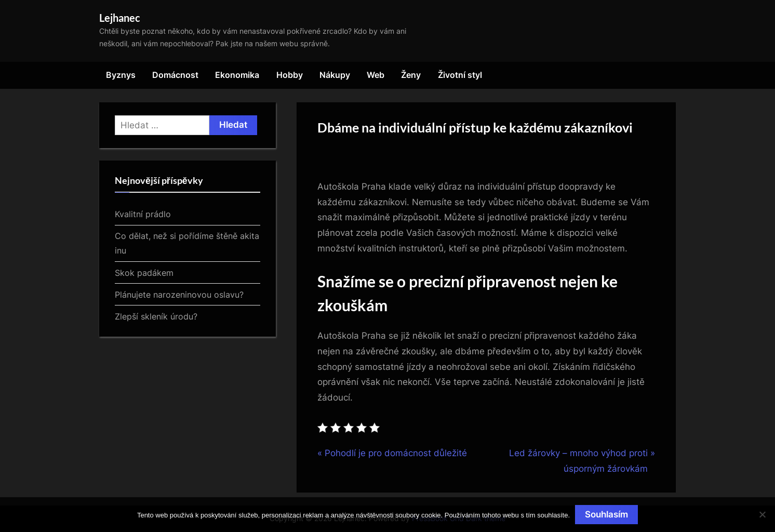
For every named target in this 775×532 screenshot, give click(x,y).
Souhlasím (606, 514)
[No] (762, 514)
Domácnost (175, 75)
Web (376, 75)
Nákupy (335, 75)
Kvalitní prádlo (143, 214)
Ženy (411, 75)
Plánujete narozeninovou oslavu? (179, 295)
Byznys (121, 75)
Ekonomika (237, 75)
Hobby (290, 75)
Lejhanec (120, 18)
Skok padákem (144, 273)
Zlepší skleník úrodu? (156, 316)
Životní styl (460, 75)
